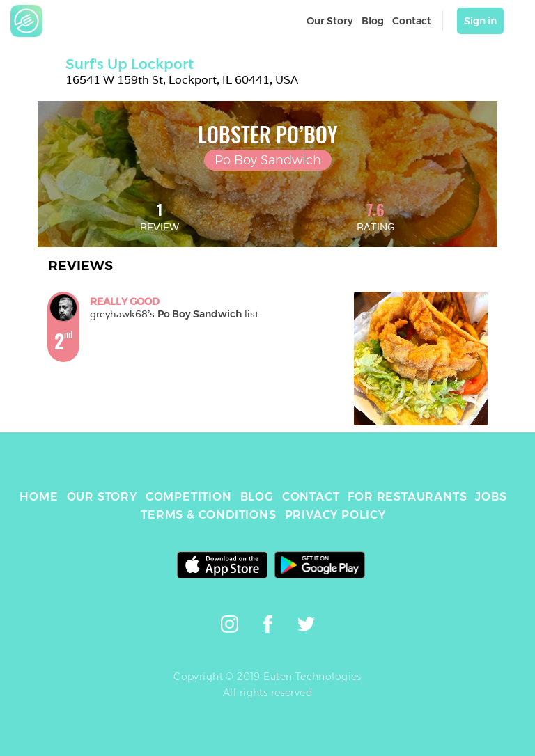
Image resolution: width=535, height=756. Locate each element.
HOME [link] (39, 497)
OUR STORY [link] (102, 497)
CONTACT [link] (311, 497)
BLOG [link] (257, 497)
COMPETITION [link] (189, 497)
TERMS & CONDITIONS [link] (208, 515)
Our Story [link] (330, 21)
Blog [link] (373, 21)
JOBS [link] (491, 497)
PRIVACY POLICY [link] (335, 515)
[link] (26, 21)
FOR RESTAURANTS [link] (407, 497)
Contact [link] (412, 21)
